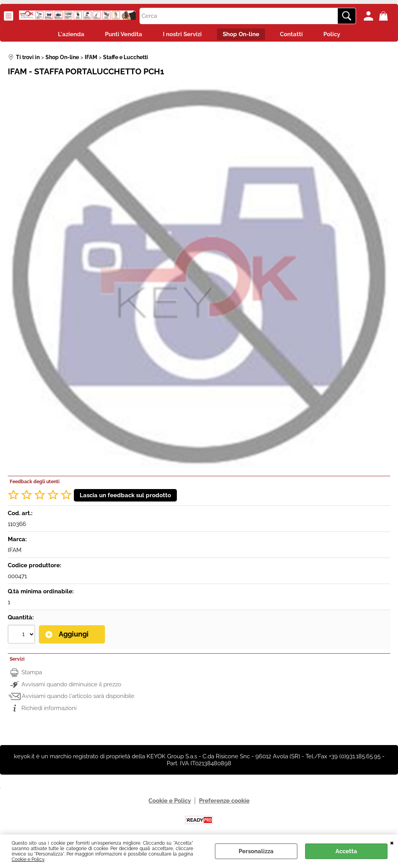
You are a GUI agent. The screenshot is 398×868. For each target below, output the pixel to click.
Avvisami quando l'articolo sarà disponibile (78, 698)
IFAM (15, 552)
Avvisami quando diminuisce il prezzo (71, 686)
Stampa (32, 674)
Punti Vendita (120, 35)
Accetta (346, 851)
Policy (338, 35)
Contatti (295, 35)
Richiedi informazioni (49, 709)
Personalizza (256, 851)
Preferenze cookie (224, 802)
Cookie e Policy (28, 859)
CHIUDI (392, 842)
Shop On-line (242, 35)
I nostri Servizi (181, 35)
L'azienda (65, 35)
